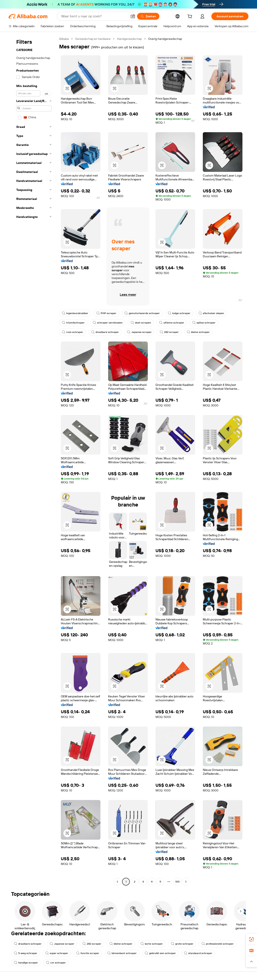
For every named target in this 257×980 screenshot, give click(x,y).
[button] (133, 16)
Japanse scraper (139, 332)
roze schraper (72, 332)
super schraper (57, 953)
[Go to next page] (186, 882)
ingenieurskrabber (75, 313)
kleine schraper (198, 332)
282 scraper (169, 332)
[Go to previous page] (117, 882)
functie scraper (88, 953)
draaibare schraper (105, 332)
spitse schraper (204, 323)
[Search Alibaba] (94, 16)
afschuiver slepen (211, 313)
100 (177, 882)
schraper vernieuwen (108, 323)
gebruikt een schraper (160, 953)
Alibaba (64, 39)
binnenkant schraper (122, 953)
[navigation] (33, 461)
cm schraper (56, 963)
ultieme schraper (172, 323)
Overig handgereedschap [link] (165, 39)
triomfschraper (73, 323)
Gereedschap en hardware (93, 39)
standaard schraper (198, 953)
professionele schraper (218, 944)
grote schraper (182, 944)
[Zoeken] (148, 16)
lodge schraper (179, 313)
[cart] (191, 17)
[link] (251, 939)
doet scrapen (141, 323)
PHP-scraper (106, 313)
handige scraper (26, 963)
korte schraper (152, 944)
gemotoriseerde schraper (142, 313)
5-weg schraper (26, 953)
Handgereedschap (129, 39)
